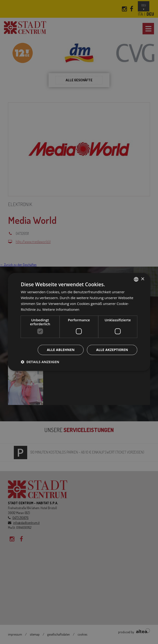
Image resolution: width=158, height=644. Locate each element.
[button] (40, 362)
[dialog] (79, 322)
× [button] (142, 279)
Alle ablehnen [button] (61, 350)
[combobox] (136, 279)
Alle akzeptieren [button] (112, 350)
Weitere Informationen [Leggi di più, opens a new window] (61, 309)
